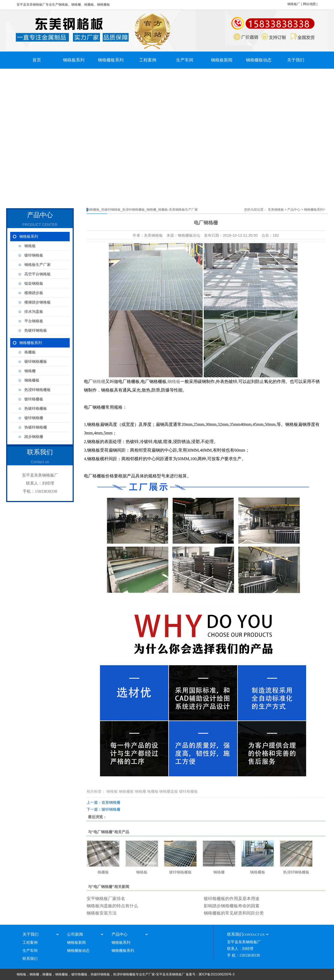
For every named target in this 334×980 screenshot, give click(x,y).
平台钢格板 (34, 321)
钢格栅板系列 (111, 60)
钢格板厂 (294, 4)
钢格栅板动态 (259, 60)
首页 (37, 60)
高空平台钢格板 (38, 274)
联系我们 (30, 959)
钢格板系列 (74, 60)
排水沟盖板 (34, 312)
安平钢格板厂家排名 (106, 899)
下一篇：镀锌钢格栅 (103, 809)
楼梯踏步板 (34, 293)
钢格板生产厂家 (38, 265)
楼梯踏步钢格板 (38, 302)
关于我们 (296, 60)
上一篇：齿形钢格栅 (103, 802)
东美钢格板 (276, 210)
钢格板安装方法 (102, 913)
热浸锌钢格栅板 (38, 390)
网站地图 (309, 4)
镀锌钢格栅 (34, 418)
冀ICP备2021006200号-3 (216, 974)
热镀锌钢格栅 (36, 427)
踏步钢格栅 (34, 437)
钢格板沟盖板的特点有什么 (112, 906)
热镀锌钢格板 (36, 330)
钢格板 (30, 246)
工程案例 (148, 60)
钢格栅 (30, 371)
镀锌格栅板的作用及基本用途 (232, 899)
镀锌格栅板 (34, 399)
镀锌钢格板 (34, 255)
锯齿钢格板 (34, 284)
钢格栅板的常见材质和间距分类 (234, 913)
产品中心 (294, 210)
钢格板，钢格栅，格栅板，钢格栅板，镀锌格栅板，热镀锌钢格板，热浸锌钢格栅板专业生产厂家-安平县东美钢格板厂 (101, 974)
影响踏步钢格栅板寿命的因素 (232, 906)
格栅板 (30, 352)
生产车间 (185, 60)
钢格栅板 (32, 380)
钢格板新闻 (222, 60)
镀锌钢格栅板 (36, 362)
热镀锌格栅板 (36, 409)
